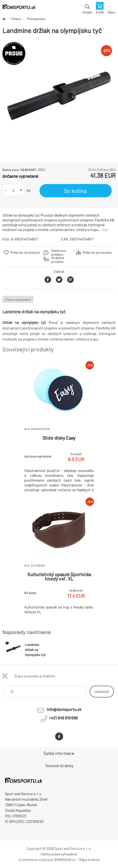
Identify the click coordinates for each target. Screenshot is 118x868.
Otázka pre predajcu (59, 253)
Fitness (16, 19)
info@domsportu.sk (64, 709)
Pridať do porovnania (97, 253)
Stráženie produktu (58, 260)
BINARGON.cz (65, 860)
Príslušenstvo (36, 19)
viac (105, 230)
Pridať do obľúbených (25, 253)
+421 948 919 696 (63, 718)
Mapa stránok (89, 860)
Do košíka (75, 191)
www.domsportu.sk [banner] (19, 8)
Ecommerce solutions (36, 860)
